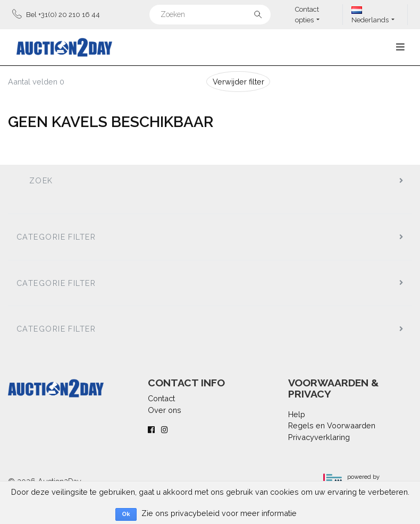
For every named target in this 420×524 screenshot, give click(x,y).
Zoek (41, 180)
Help (297, 414)
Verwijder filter (238, 82)
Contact (161, 398)
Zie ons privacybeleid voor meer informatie (219, 513)
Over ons (165, 410)
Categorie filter (56, 237)
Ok (126, 514)
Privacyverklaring (319, 437)
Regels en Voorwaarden (332, 425)
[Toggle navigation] (400, 47)
